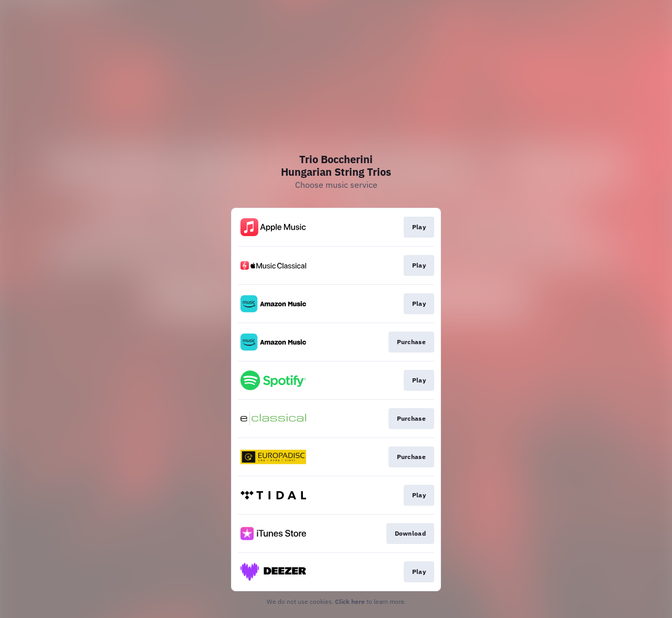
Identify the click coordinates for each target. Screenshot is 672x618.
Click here (350, 601)
